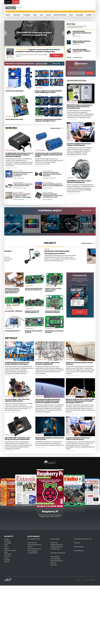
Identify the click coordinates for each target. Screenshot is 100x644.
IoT (16, 12)
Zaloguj (16, 2)
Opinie (35, 15)
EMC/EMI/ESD (90, 12)
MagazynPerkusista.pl (57, 547)
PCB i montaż (83, 12)
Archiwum (89, 15)
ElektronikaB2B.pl (55, 557)
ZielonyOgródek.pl (32, 551)
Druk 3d (28, 12)
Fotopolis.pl (77, 543)
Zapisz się (89, 73)
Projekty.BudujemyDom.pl (34, 545)
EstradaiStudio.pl (55, 549)
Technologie (27, 15)
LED (67, 12)
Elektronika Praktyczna (57, 561)
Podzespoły (17, 15)
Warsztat (76, 12)
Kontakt (6, 558)
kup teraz (80, 312)
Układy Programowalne (48, 12)
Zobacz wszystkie (57, 128)
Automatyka (79, 15)
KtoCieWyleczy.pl (78, 551)
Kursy (41, 15)
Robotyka (34, 12)
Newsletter (7, 5)
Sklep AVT (13, 5)
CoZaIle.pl (30, 547)
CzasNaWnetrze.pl (33, 553)
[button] (96, 12)
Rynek (71, 15)
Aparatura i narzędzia (60, 15)
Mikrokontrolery (10, 12)
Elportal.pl (53, 563)
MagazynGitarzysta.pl (57, 545)
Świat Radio (54, 565)
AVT (92, 580)
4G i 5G (39, 12)
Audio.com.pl (54, 543)
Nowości (48, 15)
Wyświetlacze (22, 12)
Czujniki (70, 12)
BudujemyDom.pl (32, 543)
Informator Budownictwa (34, 549)
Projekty (8, 15)
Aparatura (62, 12)
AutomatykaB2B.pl (56, 559)
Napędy (57, 12)
